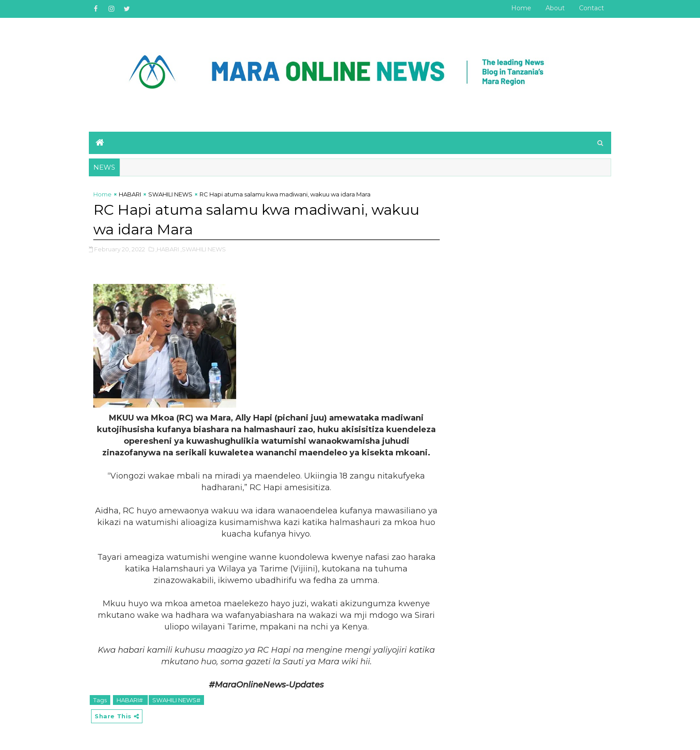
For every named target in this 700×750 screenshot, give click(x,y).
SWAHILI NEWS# (176, 700)
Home (521, 8)
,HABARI (167, 249)
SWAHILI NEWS (170, 194)
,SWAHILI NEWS (203, 249)
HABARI (130, 194)
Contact (592, 8)
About (555, 8)
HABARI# (130, 700)
